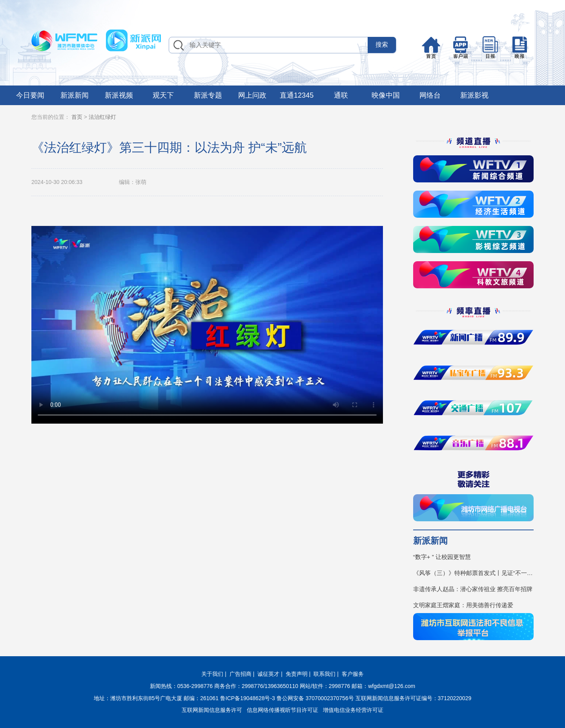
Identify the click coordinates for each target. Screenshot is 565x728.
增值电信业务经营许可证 (353, 710)
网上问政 (252, 95)
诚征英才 (268, 674)
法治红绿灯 (102, 117)
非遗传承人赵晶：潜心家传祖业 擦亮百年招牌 (473, 589)
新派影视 (474, 95)
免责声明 (297, 674)
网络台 (430, 95)
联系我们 (324, 674)
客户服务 (353, 674)
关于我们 (212, 674)
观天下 (163, 95)
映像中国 (386, 95)
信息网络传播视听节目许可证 (282, 710)
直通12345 (297, 95)
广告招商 (241, 674)
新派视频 (119, 95)
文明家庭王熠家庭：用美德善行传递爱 (463, 605)
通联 (341, 95)
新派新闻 (75, 95)
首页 (77, 117)
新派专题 (208, 95)
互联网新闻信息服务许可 (212, 710)
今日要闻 (30, 95)
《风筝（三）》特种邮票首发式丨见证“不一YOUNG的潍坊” (473, 573)
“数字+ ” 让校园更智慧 (442, 557)
